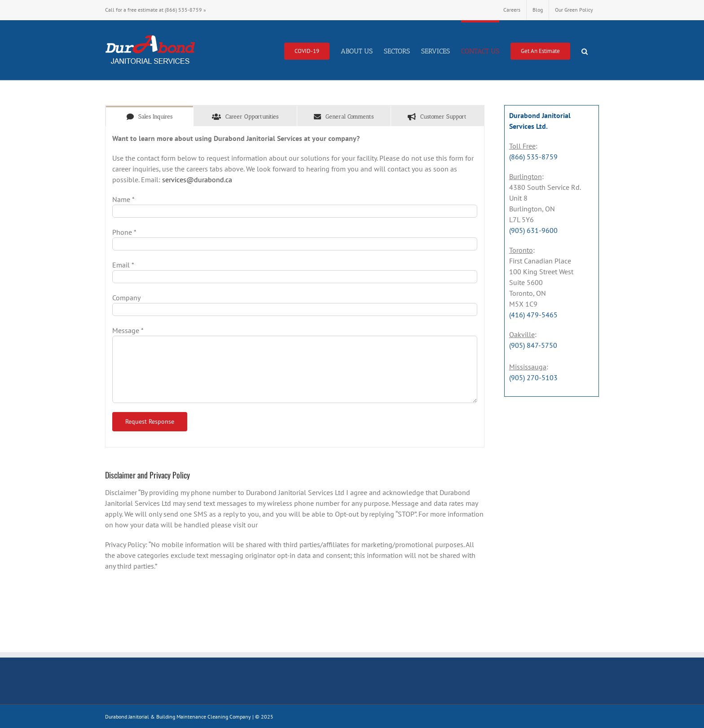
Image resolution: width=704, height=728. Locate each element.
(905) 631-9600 (533, 230)
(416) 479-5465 (533, 315)
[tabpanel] (295, 287)
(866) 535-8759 (183, 10)
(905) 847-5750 (533, 345)
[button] (585, 50)
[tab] (150, 116)
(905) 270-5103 (533, 377)
